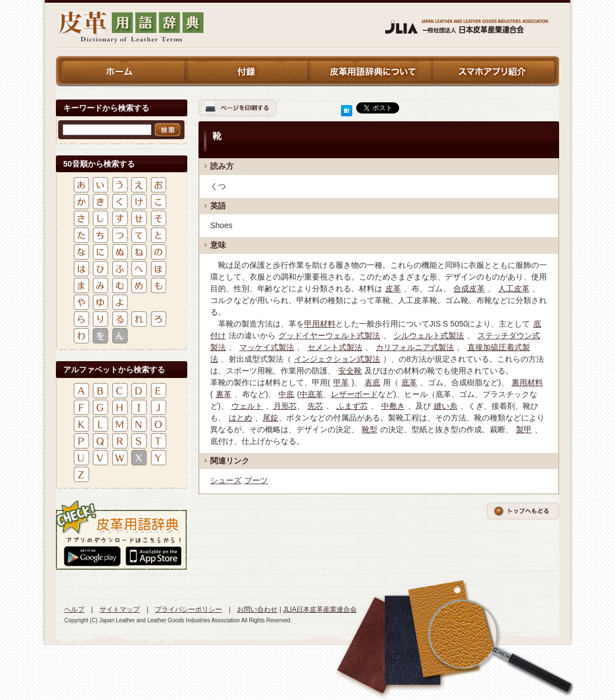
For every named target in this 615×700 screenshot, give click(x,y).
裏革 (224, 394)
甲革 (341, 382)
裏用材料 (527, 382)
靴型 (370, 429)
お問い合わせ (257, 609)
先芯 (315, 406)
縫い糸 (446, 406)
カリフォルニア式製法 (415, 347)
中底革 (311, 394)
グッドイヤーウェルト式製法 (329, 335)
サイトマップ (120, 609)
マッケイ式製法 (267, 347)
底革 (409, 382)
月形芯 (285, 406)
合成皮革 (469, 288)
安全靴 (350, 371)
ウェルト (247, 406)
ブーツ (256, 480)
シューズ (226, 480)
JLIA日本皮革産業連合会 (320, 609)
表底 (372, 382)
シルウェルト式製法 (429, 335)
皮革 (393, 288)
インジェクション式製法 (337, 359)
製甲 (524, 429)
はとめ (240, 418)
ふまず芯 (352, 406)
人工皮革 (514, 288)
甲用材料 (320, 324)
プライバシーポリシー (188, 609)
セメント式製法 (335, 347)
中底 (286, 394)
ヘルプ (74, 609)
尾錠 (271, 418)
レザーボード (354, 394)
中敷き (393, 406)
